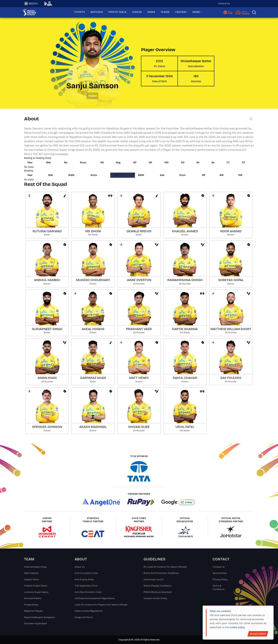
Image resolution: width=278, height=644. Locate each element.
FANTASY (181, 12)
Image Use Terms (84, 617)
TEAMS (165, 12)
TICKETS (80, 12)
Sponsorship (219, 573)
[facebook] (251, 4)
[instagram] (244, 4)
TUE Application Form (86, 586)
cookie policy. (237, 627)
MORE (196, 12)
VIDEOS (137, 12)
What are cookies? (220, 611)
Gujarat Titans (32, 580)
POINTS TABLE (118, 12)
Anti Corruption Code (86, 573)
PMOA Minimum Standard (158, 592)
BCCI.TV (31, 4)
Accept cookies (258, 634)
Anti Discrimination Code (88, 592)
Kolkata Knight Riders (36, 586)
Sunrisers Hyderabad (35, 624)
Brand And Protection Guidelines (161, 573)
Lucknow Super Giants (36, 592)
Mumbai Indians (33, 598)
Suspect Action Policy (155, 598)
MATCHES (97, 12)
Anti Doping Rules (84, 580)
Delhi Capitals (31, 573)
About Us (80, 567)
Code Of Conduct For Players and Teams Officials (101, 605)
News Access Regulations (89, 611)
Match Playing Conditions (158, 586)
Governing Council (154, 580)
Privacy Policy (220, 580)
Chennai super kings (35, 567)
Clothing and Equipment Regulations (95, 598)
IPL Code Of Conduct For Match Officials (165, 567)
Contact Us (219, 567)
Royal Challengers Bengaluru (40, 617)
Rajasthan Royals (33, 611)
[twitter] (236, 4)
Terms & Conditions (219, 588)
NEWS (151, 12)
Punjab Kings (31, 605)
